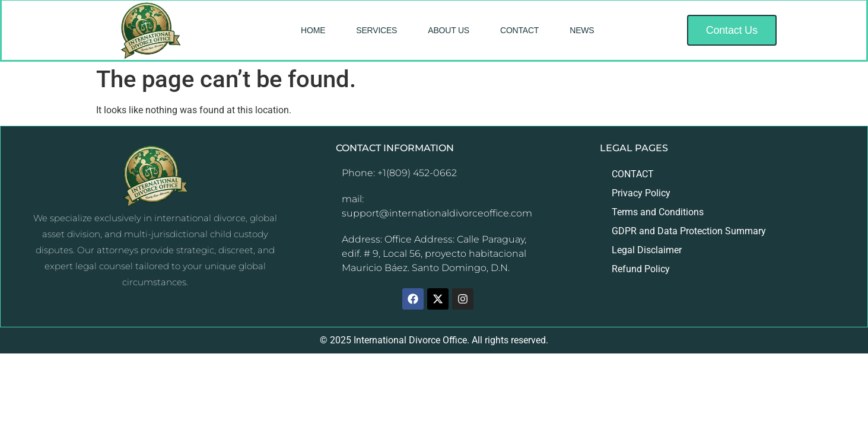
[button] (732, 30)
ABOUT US (449, 30)
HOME (313, 30)
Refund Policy (641, 269)
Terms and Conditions (658, 212)
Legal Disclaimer (647, 250)
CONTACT (519, 30)
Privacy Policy (641, 193)
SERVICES (376, 30)
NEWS (582, 30)
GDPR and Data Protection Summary (689, 231)
